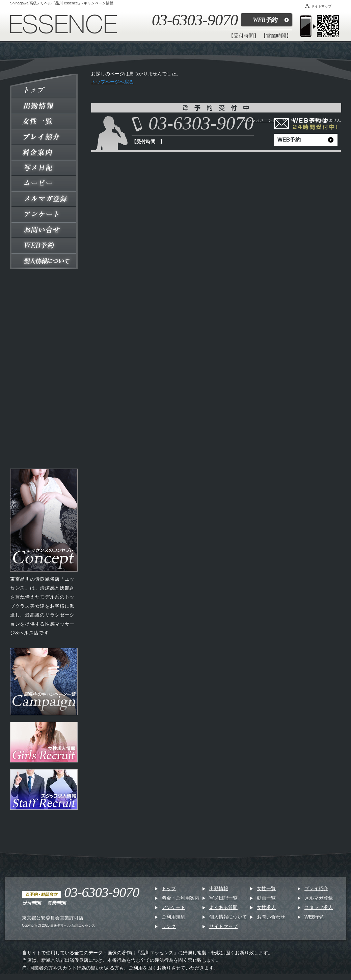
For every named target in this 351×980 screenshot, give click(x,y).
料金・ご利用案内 (181, 898)
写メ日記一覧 (223, 898)
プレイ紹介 (316, 888)
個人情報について (228, 917)
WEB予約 (265, 20)
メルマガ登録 (319, 898)
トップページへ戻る (112, 82)
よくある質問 (223, 907)
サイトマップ (318, 6)
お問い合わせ (271, 917)
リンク (169, 926)
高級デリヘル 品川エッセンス (73, 925)
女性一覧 (266, 888)
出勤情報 (219, 888)
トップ (169, 888)
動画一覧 (266, 898)
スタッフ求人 (319, 907)
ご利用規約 (173, 917)
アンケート (173, 907)
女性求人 (266, 907)
